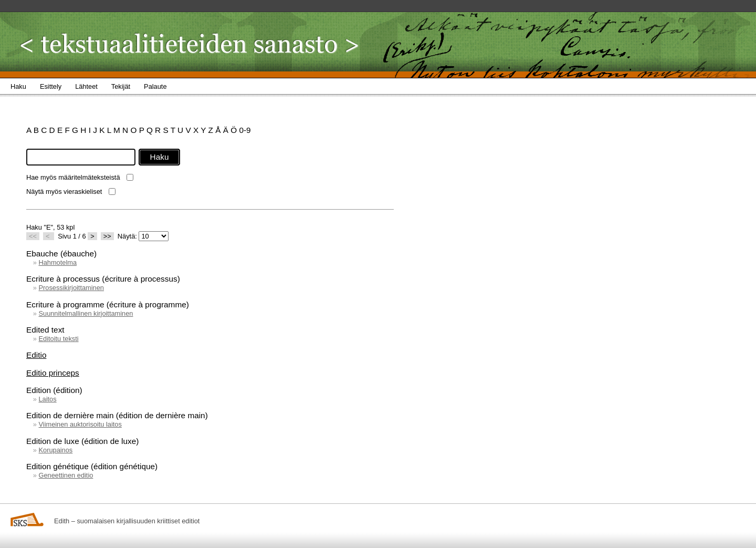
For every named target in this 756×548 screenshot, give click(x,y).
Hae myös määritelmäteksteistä (73, 177)
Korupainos (55, 450)
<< (33, 236)
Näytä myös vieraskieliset (64, 192)
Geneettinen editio (66, 475)
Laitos (47, 399)
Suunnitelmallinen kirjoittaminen (86, 313)
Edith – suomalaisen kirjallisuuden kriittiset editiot (127, 521)
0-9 (245, 130)
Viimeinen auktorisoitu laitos (80, 424)
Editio (36, 355)
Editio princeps (53, 373)
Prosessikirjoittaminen (71, 288)
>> (107, 236)
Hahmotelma (57, 262)
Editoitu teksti (58, 339)
